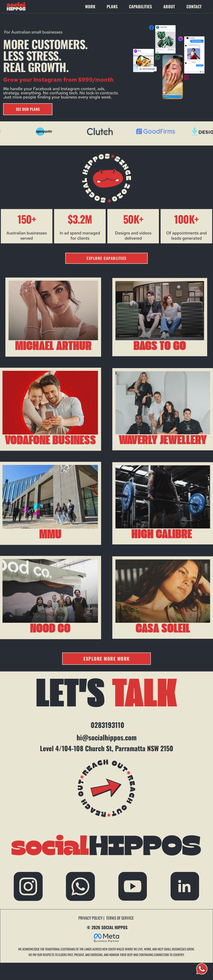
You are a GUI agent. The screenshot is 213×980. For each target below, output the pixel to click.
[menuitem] (94, 6)
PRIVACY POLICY (91, 918)
